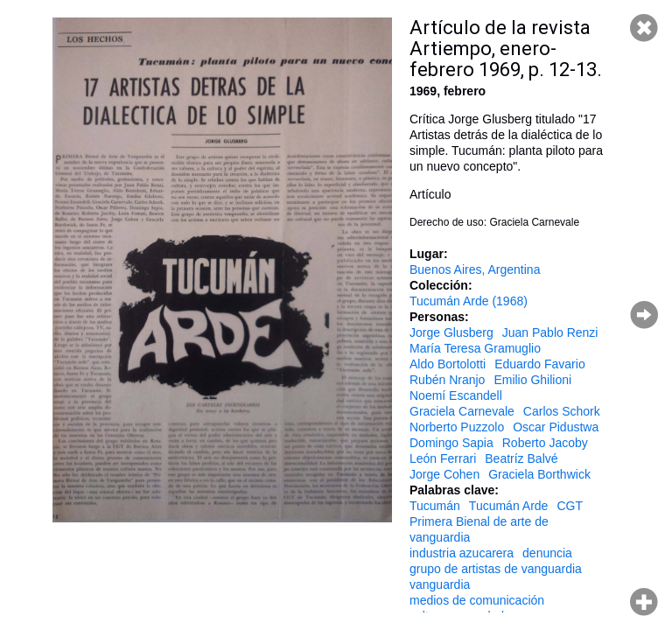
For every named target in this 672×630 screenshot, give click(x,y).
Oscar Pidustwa (556, 427)
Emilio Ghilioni (532, 380)
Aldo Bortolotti (448, 364)
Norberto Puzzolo (457, 427)
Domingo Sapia (451, 443)
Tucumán (435, 506)
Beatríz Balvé (521, 458)
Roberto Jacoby (545, 443)
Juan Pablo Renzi (550, 332)
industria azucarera (462, 553)
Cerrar (644, 28)
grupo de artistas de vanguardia (496, 569)
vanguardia (440, 584)
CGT (570, 506)
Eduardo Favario (540, 364)
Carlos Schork (562, 411)
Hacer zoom (644, 602)
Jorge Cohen (444, 474)
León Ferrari (443, 458)
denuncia (547, 553)
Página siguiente (644, 315)
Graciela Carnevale (462, 411)
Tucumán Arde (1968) (469, 301)
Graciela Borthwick (539, 474)
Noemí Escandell (456, 395)
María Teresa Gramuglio (475, 348)
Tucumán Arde (509, 506)
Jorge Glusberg (451, 332)
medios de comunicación (477, 600)
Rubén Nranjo (447, 380)
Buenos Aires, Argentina (475, 269)
